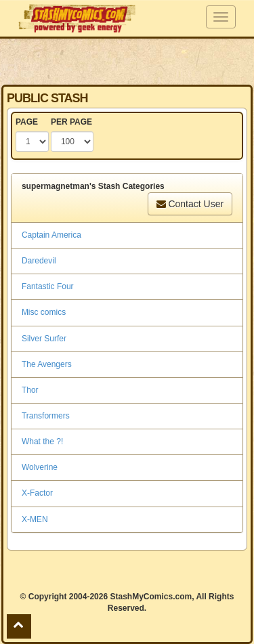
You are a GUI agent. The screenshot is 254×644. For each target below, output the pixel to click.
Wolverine (40, 467)
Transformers (46, 416)
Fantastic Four (48, 286)
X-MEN (35, 519)
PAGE (27, 122)
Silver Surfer (44, 339)
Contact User (190, 204)
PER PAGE (71, 122)
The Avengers (47, 364)
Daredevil (39, 261)
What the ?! (42, 442)
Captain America (51, 235)
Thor (30, 390)
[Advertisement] (127, 61)
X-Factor (37, 493)
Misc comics (44, 312)
